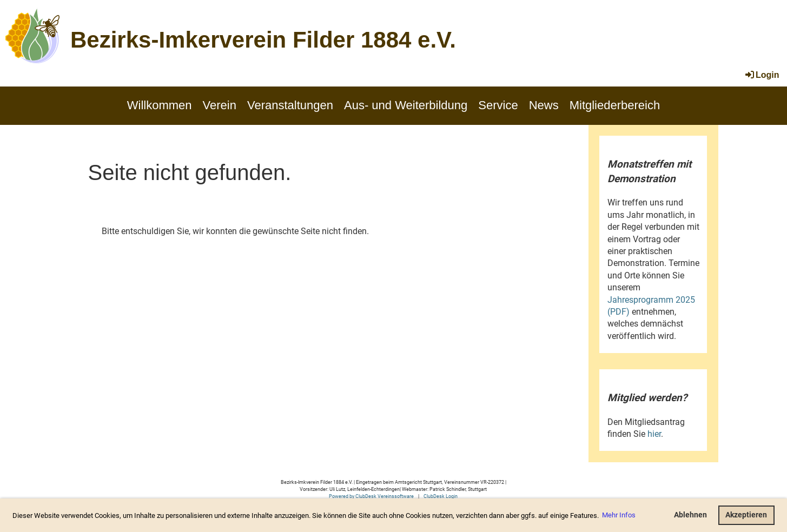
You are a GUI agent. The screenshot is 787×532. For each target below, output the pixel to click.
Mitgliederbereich (615, 105)
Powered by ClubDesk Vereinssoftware (371, 496)
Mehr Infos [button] (619, 515)
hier (654, 434)
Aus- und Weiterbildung (406, 105)
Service (498, 105)
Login (762, 75)
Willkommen (160, 105)
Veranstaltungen (290, 105)
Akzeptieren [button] (746, 515)
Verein (220, 105)
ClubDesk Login (441, 496)
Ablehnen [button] (690, 515)
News (544, 105)
